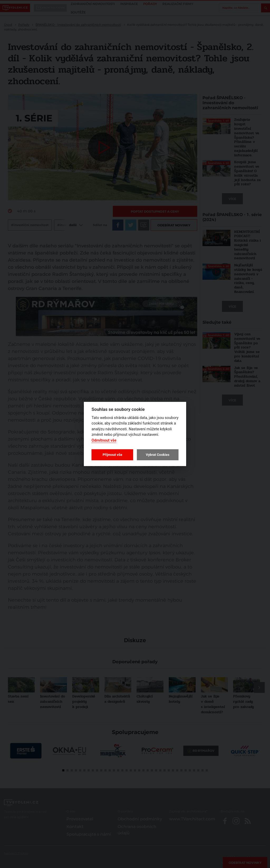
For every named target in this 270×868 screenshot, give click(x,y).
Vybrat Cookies (158, 455)
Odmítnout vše (104, 440)
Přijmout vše (112, 455)
